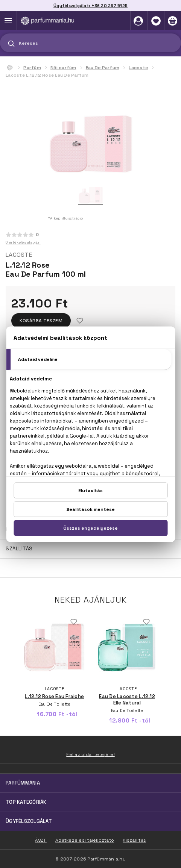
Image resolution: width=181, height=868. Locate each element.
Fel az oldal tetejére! (90, 754)
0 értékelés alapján (23, 242)
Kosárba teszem (41, 321)
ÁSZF (41, 840)
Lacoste (138, 68)
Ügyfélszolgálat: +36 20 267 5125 (90, 6)
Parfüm (32, 68)
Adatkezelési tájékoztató (85, 840)
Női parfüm (63, 68)
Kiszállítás (134, 840)
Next (170, 648)
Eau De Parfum (103, 68)
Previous (11, 648)
